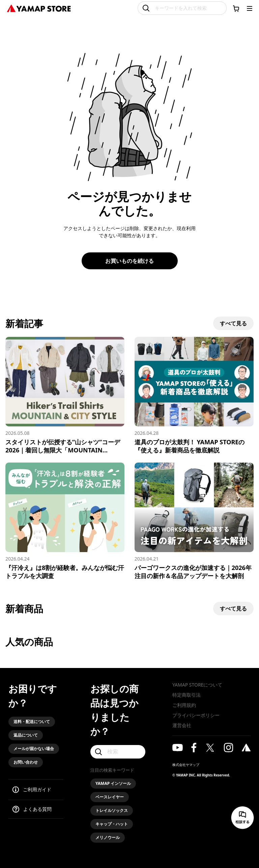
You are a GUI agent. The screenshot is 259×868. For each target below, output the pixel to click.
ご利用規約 (184, 705)
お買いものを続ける (129, 261)
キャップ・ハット (112, 824)
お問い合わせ (26, 762)
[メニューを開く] (250, 8)
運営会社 (182, 725)
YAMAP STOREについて (197, 685)
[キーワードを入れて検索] (182, 8)
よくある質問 (37, 809)
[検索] (118, 752)
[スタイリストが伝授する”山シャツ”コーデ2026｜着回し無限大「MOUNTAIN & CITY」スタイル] (65, 395)
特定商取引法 (186, 695)
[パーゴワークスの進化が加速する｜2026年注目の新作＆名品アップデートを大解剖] (194, 521)
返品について (26, 735)
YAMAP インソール (113, 783)
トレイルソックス (112, 810)
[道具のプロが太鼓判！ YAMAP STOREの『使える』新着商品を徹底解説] (194, 395)
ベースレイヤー (110, 797)
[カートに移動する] (236, 8)
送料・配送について (32, 722)
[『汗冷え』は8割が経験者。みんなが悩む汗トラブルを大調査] (65, 521)
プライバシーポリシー (196, 715)
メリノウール (108, 837)
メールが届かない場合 (34, 749)
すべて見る (233, 323)
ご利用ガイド (37, 789)
